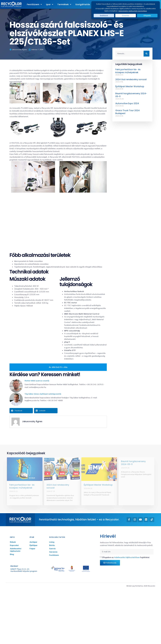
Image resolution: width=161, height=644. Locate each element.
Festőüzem (34, 4)
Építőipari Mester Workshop (130, 86)
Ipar (50, 4)
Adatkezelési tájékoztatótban (127, 557)
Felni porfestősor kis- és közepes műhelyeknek (128, 71)
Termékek (64, 4)
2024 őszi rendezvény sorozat (131, 79)
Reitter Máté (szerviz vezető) (37, 381)
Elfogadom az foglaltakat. (126, 557)
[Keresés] (147, 54)
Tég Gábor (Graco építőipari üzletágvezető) (43, 394)
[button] (21, 411)
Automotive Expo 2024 (127, 103)
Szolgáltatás (84, 4)
